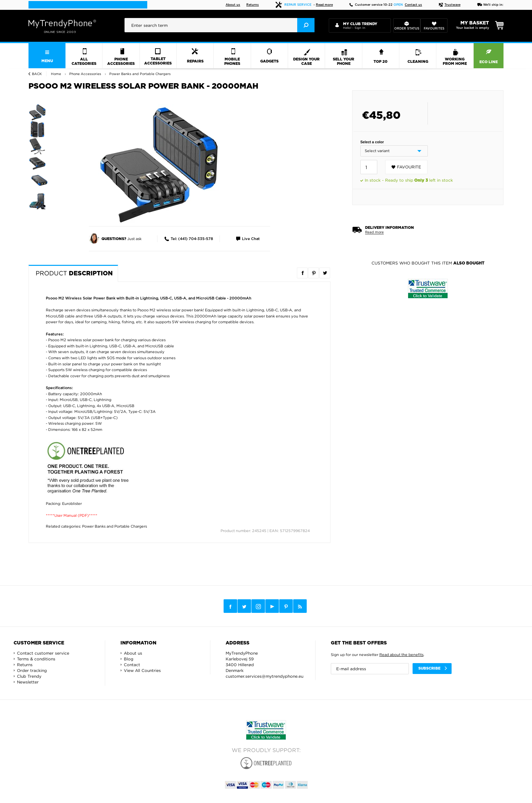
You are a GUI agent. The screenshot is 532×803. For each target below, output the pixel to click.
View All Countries (142, 670)
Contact (132, 665)
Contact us (413, 5)
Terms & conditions (36, 659)
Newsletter (28, 682)
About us (233, 5)
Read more (324, 5)
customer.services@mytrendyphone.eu (264, 676)
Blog (129, 659)
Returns (253, 5)
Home (56, 74)
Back (37, 74)
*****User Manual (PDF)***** (72, 515)
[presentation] (220, 25)
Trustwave (450, 5)
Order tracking (32, 670)
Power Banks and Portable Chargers (115, 526)
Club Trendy (29, 676)
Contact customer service (43, 653)
